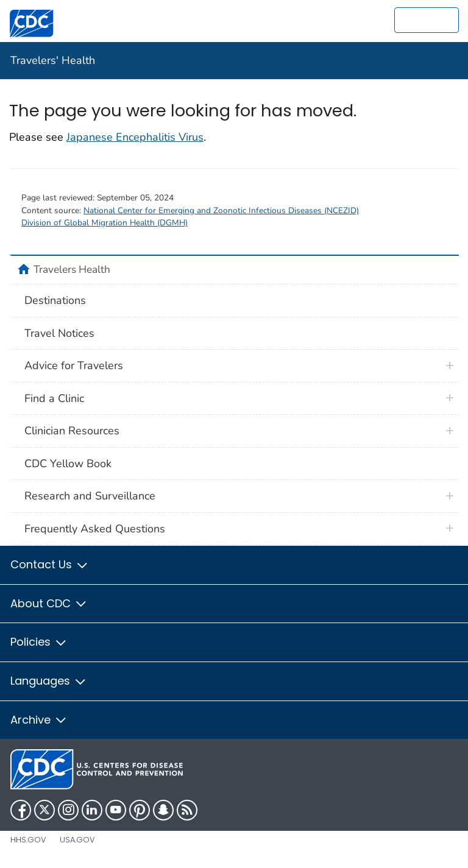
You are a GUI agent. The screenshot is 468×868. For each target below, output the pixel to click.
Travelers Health (72, 269)
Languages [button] (49, 681)
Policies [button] (39, 642)
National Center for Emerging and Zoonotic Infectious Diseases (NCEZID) (221, 210)
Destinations (55, 300)
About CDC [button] (49, 603)
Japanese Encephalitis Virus (135, 137)
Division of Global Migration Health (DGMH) (105, 223)
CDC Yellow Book (68, 464)
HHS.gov (28, 840)
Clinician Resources (72, 431)
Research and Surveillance (90, 496)
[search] (427, 20)
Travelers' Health (53, 60)
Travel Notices (59, 333)
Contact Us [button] (50, 564)
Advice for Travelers (74, 365)
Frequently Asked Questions (95, 529)
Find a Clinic (54, 398)
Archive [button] (39, 720)
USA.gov (77, 840)
